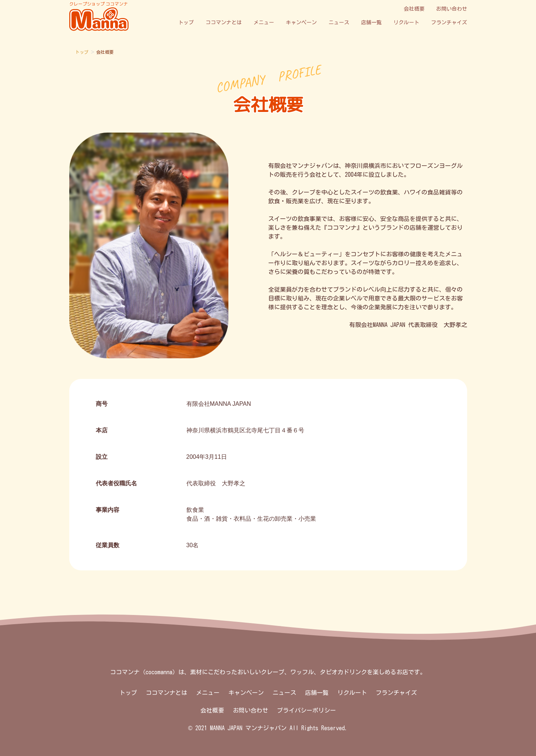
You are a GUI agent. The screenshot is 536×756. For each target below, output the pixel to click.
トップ (186, 22)
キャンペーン (301, 22)
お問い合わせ (452, 9)
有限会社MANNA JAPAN (219, 404)
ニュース (339, 22)
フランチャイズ (449, 22)
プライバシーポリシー (306, 710)
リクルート (406, 22)
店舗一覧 (371, 22)
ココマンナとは (224, 22)
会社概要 (414, 9)
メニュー (264, 22)
